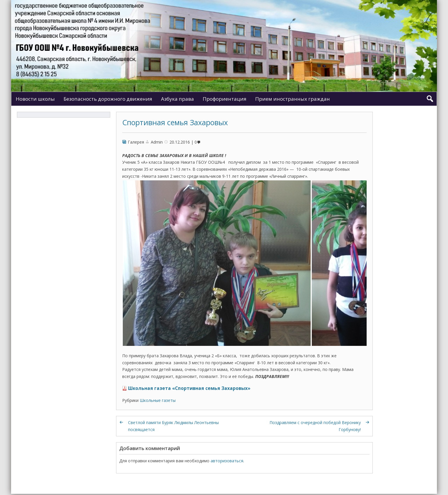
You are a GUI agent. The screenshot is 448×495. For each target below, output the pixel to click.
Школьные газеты (158, 400)
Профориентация (225, 99)
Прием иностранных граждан (293, 99)
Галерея (136, 142)
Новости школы (35, 99)
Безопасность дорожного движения (108, 99)
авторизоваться (227, 461)
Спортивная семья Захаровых (175, 122)
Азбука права (177, 99)
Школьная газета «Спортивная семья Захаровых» (189, 388)
